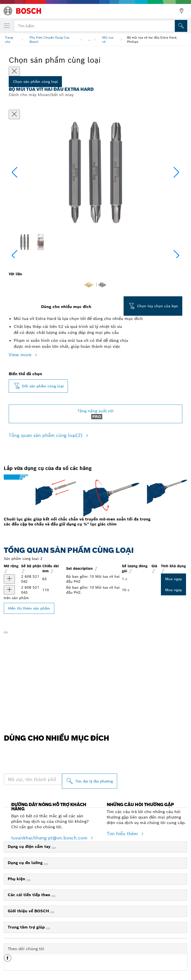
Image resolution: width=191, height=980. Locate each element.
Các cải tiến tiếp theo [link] (30, 895)
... (90, 39)
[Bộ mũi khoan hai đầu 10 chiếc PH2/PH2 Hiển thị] (9, 579)
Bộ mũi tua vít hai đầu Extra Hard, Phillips (152, 40)
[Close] (14, 71)
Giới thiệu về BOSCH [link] (29, 911)
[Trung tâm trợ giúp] (48, 928)
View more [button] (21, 355)
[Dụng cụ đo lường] (46, 864)
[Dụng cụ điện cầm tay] (54, 848)
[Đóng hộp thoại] (14, 114)
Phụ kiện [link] (17, 879)
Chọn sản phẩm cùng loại (35, 82)
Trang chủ (9, 40)
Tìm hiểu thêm (123, 834)
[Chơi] (6, 632)
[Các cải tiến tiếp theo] (53, 896)
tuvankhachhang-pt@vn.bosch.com (50, 838)
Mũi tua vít (108, 40)
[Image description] (24, 242)
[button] (176, 172)
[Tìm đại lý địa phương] (90, 781)
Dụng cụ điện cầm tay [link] (30, 847)
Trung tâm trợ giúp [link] (27, 927)
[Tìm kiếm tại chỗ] (181, 26)
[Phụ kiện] (28, 880)
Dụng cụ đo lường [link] (26, 863)
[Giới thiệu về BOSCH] (52, 912)
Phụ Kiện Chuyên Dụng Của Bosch (49, 40)
